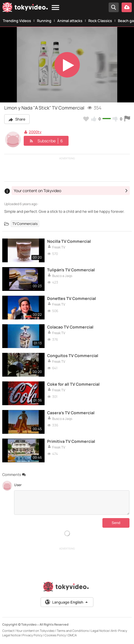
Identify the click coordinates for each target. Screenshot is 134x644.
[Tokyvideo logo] (25, 8)
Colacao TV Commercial (70, 327)
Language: (67, 602)
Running (44, 21)
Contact (8, 631)
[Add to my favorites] (86, 119)
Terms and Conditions (73, 631)
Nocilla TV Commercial (69, 241)
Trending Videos (17, 21)
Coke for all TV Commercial (73, 384)
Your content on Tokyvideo (35, 631)
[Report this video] (127, 119)
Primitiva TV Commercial (71, 441)
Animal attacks (70, 21)
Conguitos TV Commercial (73, 356)
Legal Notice (100, 631)
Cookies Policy (55, 635)
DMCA (72, 635)
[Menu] (55, 8)
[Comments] (72, 503)
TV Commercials (25, 224)
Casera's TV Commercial (71, 413)
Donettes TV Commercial (72, 298)
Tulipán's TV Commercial (71, 270)
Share (17, 119)
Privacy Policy (32, 635)
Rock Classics (100, 21)
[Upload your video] (127, 7)
